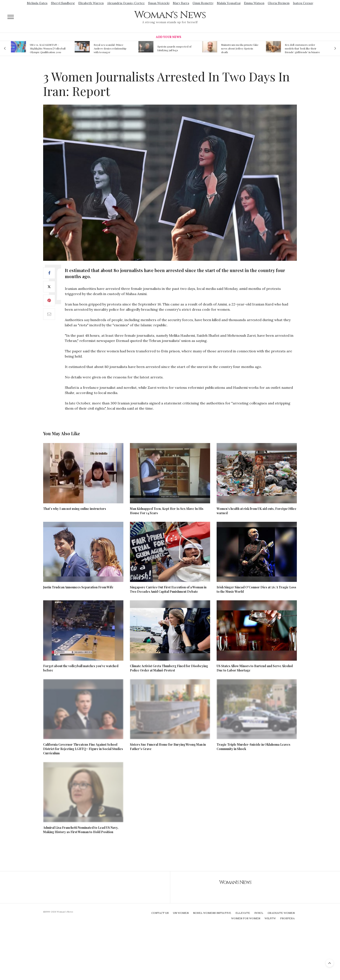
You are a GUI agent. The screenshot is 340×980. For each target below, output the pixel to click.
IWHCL (259, 913)
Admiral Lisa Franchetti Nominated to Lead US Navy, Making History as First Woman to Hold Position (81, 830)
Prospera (287, 918)
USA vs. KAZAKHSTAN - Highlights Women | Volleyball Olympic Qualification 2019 (48, 48)
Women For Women (246, 918)
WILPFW (270, 918)
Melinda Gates (37, 3)
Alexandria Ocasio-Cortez (126, 3)
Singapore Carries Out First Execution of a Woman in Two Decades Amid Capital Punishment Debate (168, 589)
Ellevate (243, 913)
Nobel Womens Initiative (212, 913)
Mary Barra (181, 3)
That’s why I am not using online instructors (75, 509)
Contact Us (160, 913)
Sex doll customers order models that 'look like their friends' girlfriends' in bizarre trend (302, 48)
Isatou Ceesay (303, 3)
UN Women (181, 913)
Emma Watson (254, 3)
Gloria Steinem (279, 3)
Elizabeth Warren (91, 3)
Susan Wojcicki (159, 3)
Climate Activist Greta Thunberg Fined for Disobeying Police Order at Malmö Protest (169, 668)
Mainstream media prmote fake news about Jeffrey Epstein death (240, 48)
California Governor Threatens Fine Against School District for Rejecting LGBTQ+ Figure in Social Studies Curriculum (83, 749)
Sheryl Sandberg (63, 3)
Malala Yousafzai (229, 3)
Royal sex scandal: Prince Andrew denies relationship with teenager (110, 48)
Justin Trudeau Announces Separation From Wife (78, 587)
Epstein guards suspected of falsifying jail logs (174, 48)
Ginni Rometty (203, 3)
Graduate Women (281, 913)
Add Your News (168, 37)
